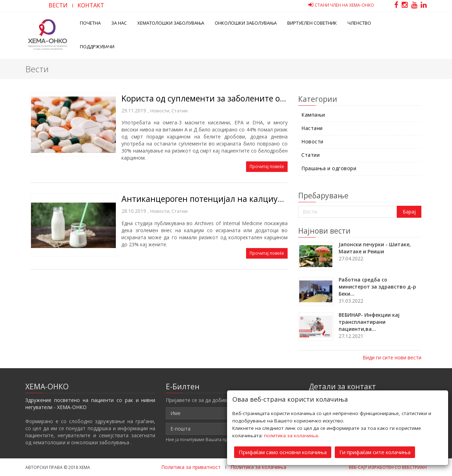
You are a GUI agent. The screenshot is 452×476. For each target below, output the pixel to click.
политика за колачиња (291, 435)
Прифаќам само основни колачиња (283, 452)
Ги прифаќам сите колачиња (375, 452)
